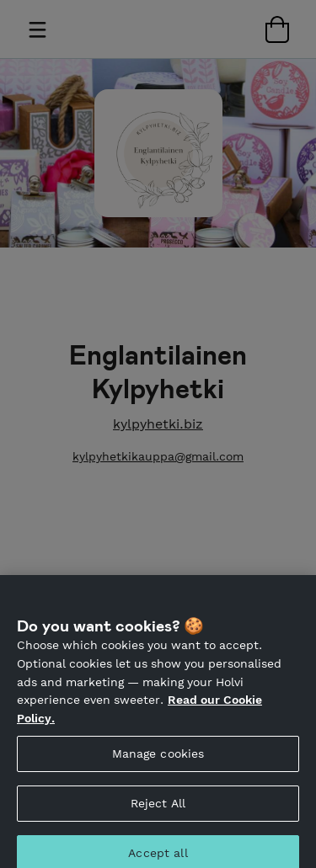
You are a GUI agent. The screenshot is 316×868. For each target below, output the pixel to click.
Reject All (158, 810)
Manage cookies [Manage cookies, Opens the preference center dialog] (158, 760)
